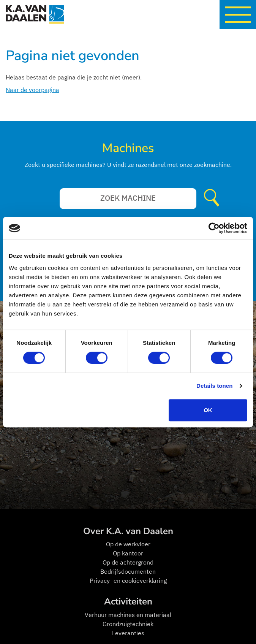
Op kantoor (128, 553)
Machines (128, 148)
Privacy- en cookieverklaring (128, 581)
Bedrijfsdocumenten (128, 571)
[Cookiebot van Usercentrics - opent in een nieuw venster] (214, 228)
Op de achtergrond (128, 562)
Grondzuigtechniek (128, 624)
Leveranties (128, 633)
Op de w (117, 544)
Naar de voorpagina (32, 90)
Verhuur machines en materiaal (128, 615)
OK (208, 410)
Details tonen (214, 386)
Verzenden (213, 198)
